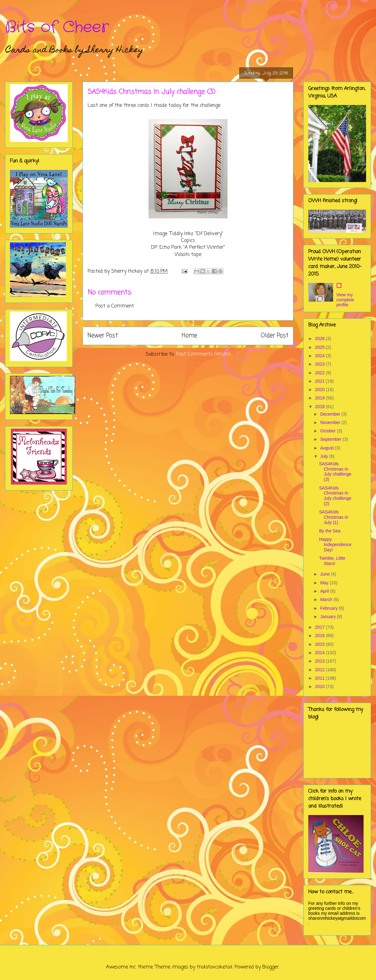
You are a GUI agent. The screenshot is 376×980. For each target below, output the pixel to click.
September (331, 439)
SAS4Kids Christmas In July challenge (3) (335, 472)
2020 (321, 390)
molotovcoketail (215, 967)
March (327, 599)
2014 (321, 653)
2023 (321, 364)
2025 (321, 347)
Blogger (271, 967)
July (325, 456)
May (325, 583)
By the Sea (330, 531)
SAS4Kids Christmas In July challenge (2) (335, 496)
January (328, 617)
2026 (321, 339)
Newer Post (103, 336)
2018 (321, 407)
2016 (321, 636)
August (327, 448)
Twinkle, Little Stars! (332, 561)
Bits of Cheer (57, 27)
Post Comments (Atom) (203, 354)
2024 (321, 356)
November (331, 422)
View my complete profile (345, 300)
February (329, 608)
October (328, 431)
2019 (321, 398)
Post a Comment (115, 306)
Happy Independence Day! (335, 545)
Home (189, 336)
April (325, 591)
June (325, 574)
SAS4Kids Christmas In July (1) (334, 517)
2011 (321, 678)
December (331, 414)
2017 (321, 627)
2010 (321, 686)
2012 (321, 670)
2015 (321, 644)
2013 (321, 661)
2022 (321, 373)
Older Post (275, 336)
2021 (321, 381)
